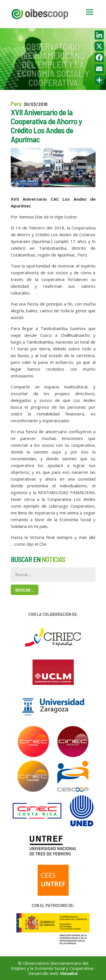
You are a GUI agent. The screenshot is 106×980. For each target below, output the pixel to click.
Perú (16, 104)
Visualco (69, 973)
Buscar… (25, 590)
